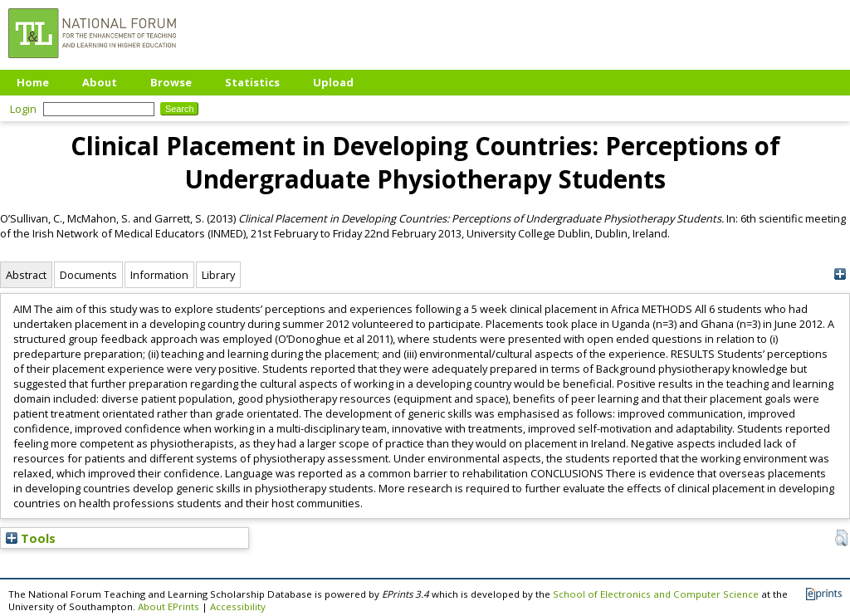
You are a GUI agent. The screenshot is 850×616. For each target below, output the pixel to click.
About (100, 82)
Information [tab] (159, 275)
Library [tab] (218, 275)
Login (23, 109)
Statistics (252, 82)
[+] (840, 274)
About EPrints (169, 606)
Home (33, 82)
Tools (31, 538)
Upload (333, 82)
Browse (171, 82)
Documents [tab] (88, 275)
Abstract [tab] (26, 275)
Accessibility (238, 606)
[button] (841, 538)
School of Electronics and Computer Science (656, 594)
